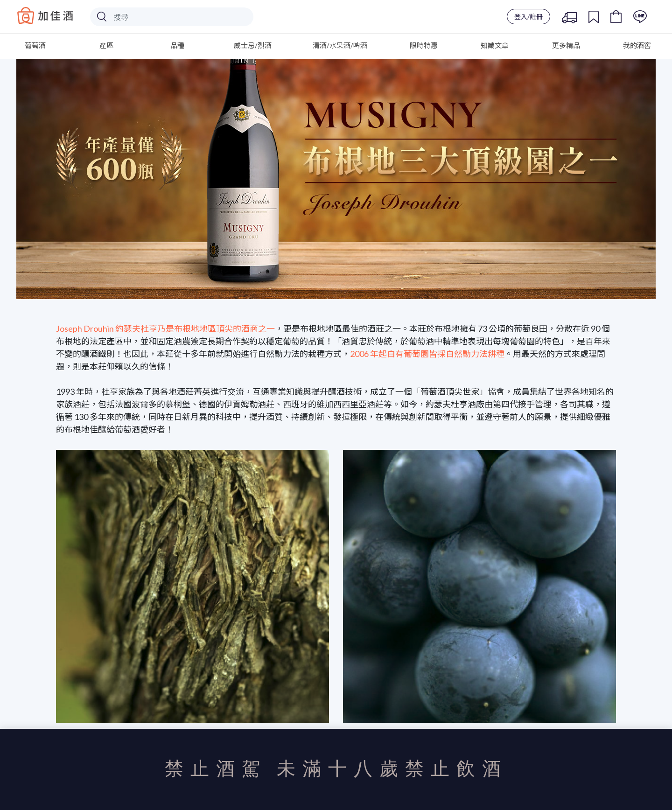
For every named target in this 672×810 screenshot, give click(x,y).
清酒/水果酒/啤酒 (340, 45)
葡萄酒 (35, 45)
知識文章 (495, 45)
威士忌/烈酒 (253, 45)
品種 (177, 45)
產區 (106, 45)
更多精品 (566, 45)
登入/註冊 (528, 17)
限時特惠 (424, 45)
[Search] (172, 17)
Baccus (45, 15)
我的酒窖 (637, 45)
